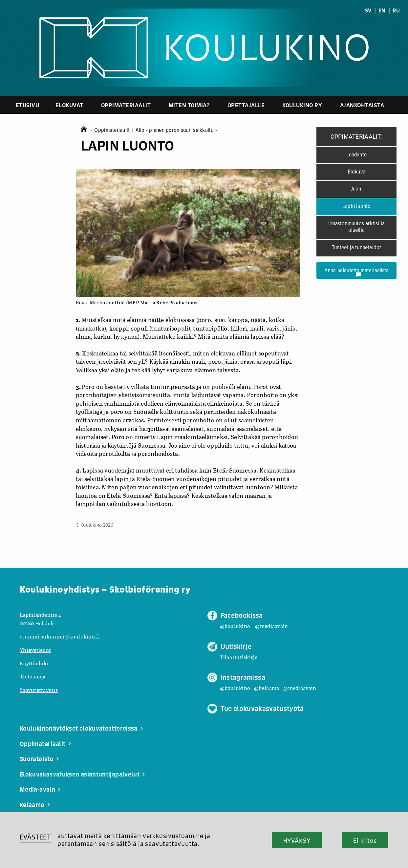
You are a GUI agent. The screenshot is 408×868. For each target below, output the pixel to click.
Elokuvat (69, 105)
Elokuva (357, 172)
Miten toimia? (189, 105)
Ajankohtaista (362, 105)
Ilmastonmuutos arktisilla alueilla (356, 227)
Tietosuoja (33, 676)
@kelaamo (267, 688)
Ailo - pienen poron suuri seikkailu (176, 130)
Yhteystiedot (35, 650)
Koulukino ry (302, 105)
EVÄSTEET (35, 837)
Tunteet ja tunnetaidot (356, 248)
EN (382, 10)
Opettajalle (246, 105)
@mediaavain (271, 626)
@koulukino (235, 626)
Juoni (357, 189)
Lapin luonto (356, 206)
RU (396, 10)
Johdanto (356, 155)
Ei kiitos (365, 840)
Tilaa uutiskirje (239, 657)
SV (368, 10)
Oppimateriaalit (126, 105)
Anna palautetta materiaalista (357, 273)
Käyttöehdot (35, 663)
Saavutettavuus (39, 690)
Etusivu (28, 105)
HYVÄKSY (297, 840)
